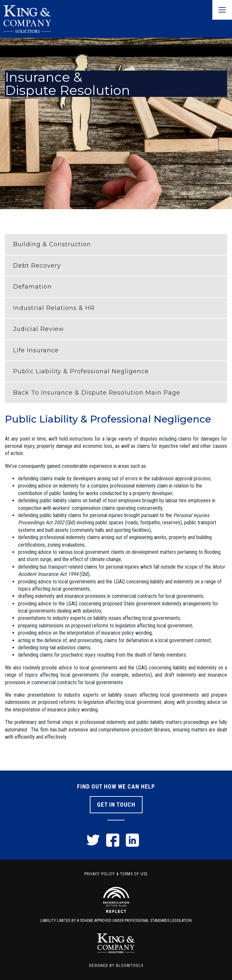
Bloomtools (130, 966)
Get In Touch (116, 805)
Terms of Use (134, 874)
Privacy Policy (100, 874)
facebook (113, 840)
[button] (116, 244)
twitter (93, 840)
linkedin (132, 840)
